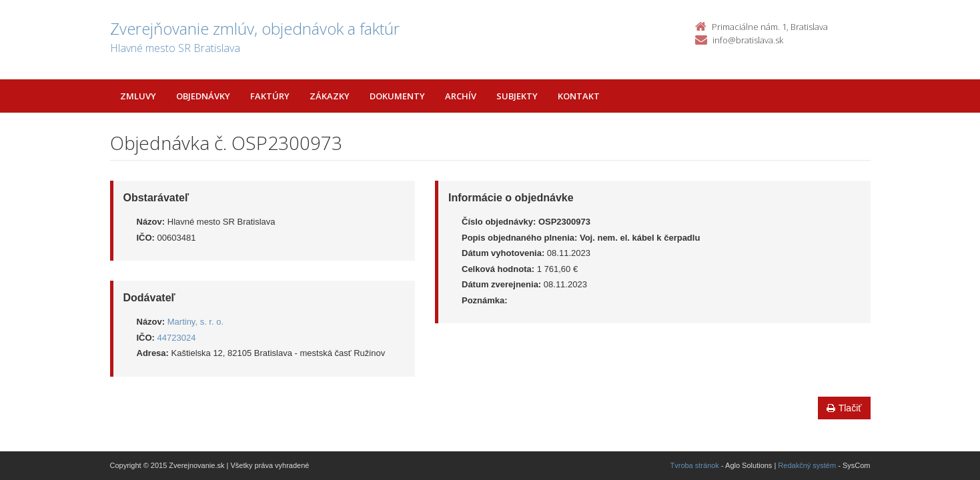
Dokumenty (397, 96)
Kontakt (579, 96)
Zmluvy (138, 96)
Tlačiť (844, 408)
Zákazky (330, 96)
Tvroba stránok (695, 465)
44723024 (177, 338)
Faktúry (270, 96)
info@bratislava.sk (748, 40)
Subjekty (517, 96)
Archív (461, 96)
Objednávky (203, 96)
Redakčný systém (807, 465)
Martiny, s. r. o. (195, 322)
